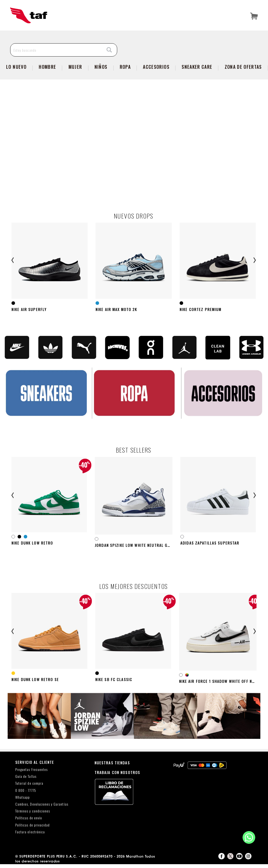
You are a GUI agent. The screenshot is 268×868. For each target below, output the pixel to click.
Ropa (125, 67)
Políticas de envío (29, 822)
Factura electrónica (30, 836)
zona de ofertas (243, 67)
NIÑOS (101, 67)
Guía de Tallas (26, 781)
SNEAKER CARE (197, 67)
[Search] (109, 50)
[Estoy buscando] (56, 50)
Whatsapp (23, 801)
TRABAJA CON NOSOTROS (117, 776)
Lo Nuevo (16, 67)
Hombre (47, 67)
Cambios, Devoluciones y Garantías (42, 808)
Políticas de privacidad (32, 829)
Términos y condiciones (33, 815)
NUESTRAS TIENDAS (112, 766)
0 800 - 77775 (26, 794)
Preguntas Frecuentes (31, 773)
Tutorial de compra (29, 787)
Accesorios (156, 67)
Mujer (75, 67)
